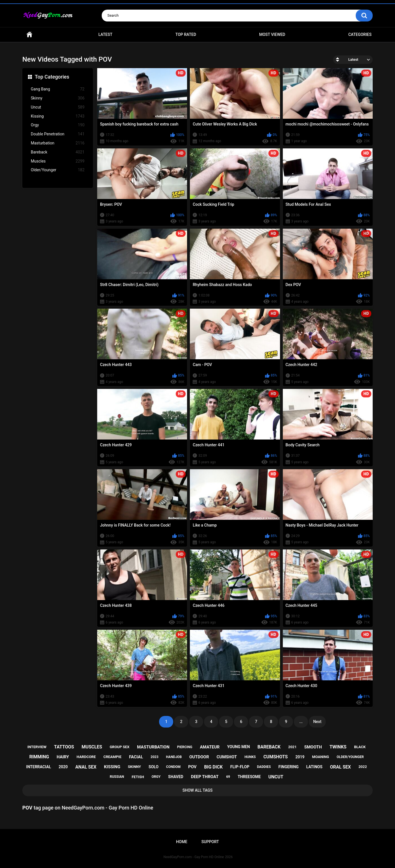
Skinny (58, 98)
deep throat (205, 777)
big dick (214, 767)
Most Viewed (272, 34)
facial (136, 757)
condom (173, 767)
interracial (39, 767)
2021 (292, 747)
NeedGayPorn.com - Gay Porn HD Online (194, 857)
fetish (138, 777)
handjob (174, 757)
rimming (39, 757)
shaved (176, 777)
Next (317, 722)
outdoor (199, 757)
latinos (314, 767)
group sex (120, 747)
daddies (264, 767)
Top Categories (52, 77)
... (301, 722)
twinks (338, 747)
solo (154, 767)
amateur (210, 747)
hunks (250, 757)
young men (238, 747)
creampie (112, 757)
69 (228, 777)
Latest (105, 34)
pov (192, 767)
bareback (269, 747)
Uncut (58, 107)
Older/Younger (58, 170)
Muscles (58, 161)
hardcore (86, 757)
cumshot (227, 757)
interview (37, 747)
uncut (276, 777)
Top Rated (186, 34)
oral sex (340, 767)
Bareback (58, 152)
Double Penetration (58, 134)
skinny (134, 767)
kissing (112, 767)
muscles (92, 747)
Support (210, 842)
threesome (249, 777)
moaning (321, 757)
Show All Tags (198, 790)
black (360, 747)
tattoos (64, 747)
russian (117, 777)
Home (29, 35)
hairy (63, 757)
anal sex (86, 767)
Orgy (58, 125)
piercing (185, 747)
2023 (155, 757)
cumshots (275, 757)
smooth (313, 747)
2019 (300, 757)
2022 (363, 767)
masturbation (153, 747)
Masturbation (58, 143)
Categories (360, 34)
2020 (63, 767)
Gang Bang (58, 89)
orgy (156, 777)
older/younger (350, 757)
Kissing (58, 116)
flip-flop (240, 767)
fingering (288, 767)
